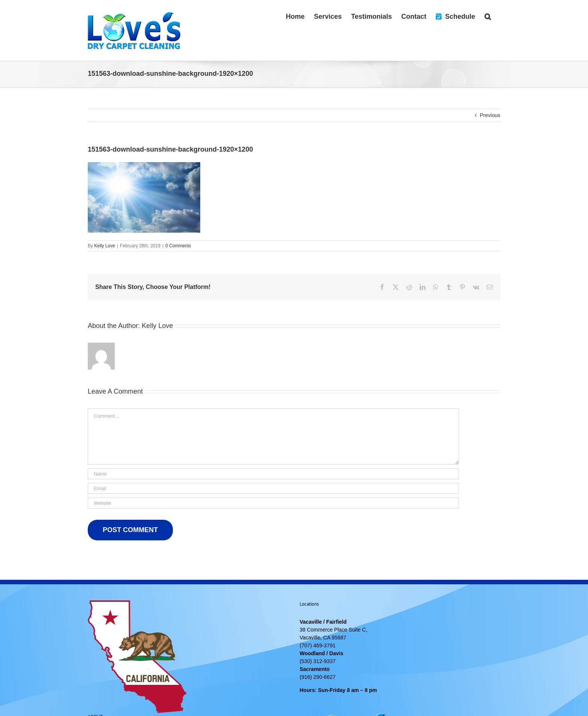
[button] (488, 16)
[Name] (273, 474)
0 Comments (178, 246)
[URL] (273, 503)
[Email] (273, 488)
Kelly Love (104, 246)
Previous (490, 115)
